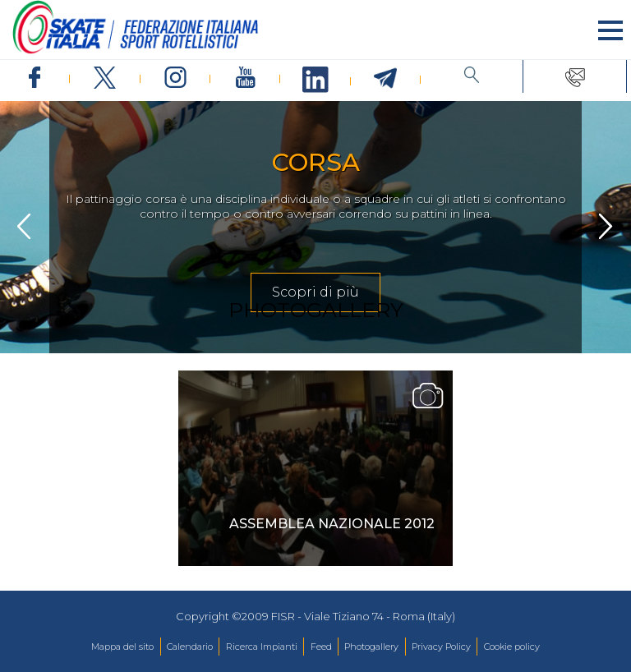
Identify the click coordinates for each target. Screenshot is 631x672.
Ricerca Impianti (262, 647)
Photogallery (371, 647)
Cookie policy (512, 647)
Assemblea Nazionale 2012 (332, 524)
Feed (321, 647)
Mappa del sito (122, 647)
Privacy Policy (441, 647)
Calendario (190, 647)
